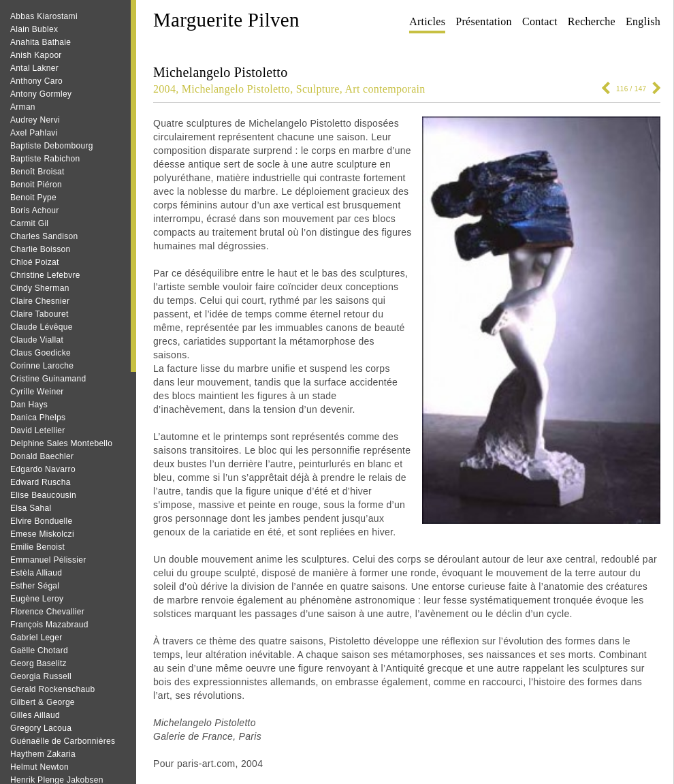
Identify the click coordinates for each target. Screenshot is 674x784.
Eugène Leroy (37, 599)
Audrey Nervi (35, 120)
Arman (23, 107)
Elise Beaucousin (43, 495)
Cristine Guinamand (48, 379)
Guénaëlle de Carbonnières (63, 741)
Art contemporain (385, 89)
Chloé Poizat (35, 262)
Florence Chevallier (47, 612)
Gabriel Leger (36, 638)
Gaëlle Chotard (39, 650)
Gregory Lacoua (41, 728)
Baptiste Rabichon (45, 159)
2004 (164, 89)
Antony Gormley (41, 94)
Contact (540, 21)
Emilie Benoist (37, 547)
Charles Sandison (44, 236)
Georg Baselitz (38, 663)
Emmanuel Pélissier (48, 560)
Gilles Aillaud (35, 715)
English (643, 21)
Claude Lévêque (42, 327)
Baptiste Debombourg (52, 146)
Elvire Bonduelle (42, 521)
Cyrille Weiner (37, 392)
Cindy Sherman (40, 288)
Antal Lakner (34, 68)
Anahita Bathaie (41, 42)
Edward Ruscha (41, 482)
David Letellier (38, 430)
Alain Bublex (34, 29)
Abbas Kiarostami (44, 16)
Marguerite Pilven (226, 20)
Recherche (592, 21)
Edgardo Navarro (43, 469)
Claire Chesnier (40, 301)
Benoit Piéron (36, 185)
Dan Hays (29, 405)
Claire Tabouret (39, 314)
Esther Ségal (35, 586)
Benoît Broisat (37, 172)
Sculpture (318, 89)
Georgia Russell (41, 676)
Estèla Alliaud (36, 573)
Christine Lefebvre (45, 275)
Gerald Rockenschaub (52, 689)
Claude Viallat (37, 340)
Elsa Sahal (31, 508)
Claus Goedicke (41, 353)
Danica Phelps (38, 418)
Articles (427, 21)
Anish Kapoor (36, 55)
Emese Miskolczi (42, 534)
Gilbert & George (43, 702)
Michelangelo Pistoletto (236, 89)
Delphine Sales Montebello (61, 443)
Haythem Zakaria (43, 754)
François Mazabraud (49, 625)
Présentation (484, 21)
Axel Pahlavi (34, 133)
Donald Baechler (42, 456)
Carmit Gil (29, 223)
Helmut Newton (39, 767)
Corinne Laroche (42, 366)
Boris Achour (35, 210)
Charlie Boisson (41, 249)
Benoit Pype (33, 198)
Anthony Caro (36, 81)
